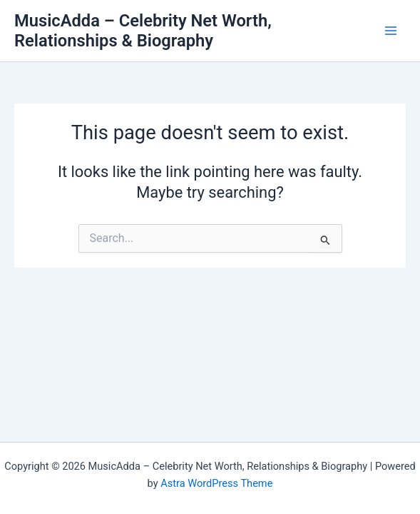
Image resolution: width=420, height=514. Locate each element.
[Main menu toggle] (391, 31)
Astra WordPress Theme (216, 483)
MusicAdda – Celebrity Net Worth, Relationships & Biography (143, 31)
